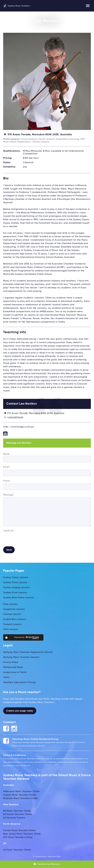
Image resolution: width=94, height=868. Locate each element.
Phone (7, 481)
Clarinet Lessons (12, 614)
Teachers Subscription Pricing (19, 682)
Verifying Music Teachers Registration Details (28, 652)
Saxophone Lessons (14, 609)
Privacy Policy (11, 662)
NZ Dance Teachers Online (18, 814)
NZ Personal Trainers (14, 818)
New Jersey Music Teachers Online (22, 834)
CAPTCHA (8, 531)
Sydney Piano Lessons (15, 582)
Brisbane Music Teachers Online (20, 798)
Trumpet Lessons (12, 624)
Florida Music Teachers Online (19, 830)
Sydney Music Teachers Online (20, 795)
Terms (6, 677)
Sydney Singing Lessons (16, 588)
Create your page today (20, 711)
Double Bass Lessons (15, 619)
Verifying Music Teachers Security (21, 657)
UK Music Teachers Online (17, 850)
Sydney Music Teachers (17, 6)
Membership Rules (13, 667)
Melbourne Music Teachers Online (21, 791)
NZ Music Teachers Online (17, 811)
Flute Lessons (11, 604)
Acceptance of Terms (15, 672)
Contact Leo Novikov (47, 864)
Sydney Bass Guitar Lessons (19, 598)
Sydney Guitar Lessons (16, 577)
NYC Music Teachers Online (18, 837)
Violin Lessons (11, 629)
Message (9, 495)
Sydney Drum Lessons (15, 593)
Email (7, 467)
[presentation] (25, 539)
